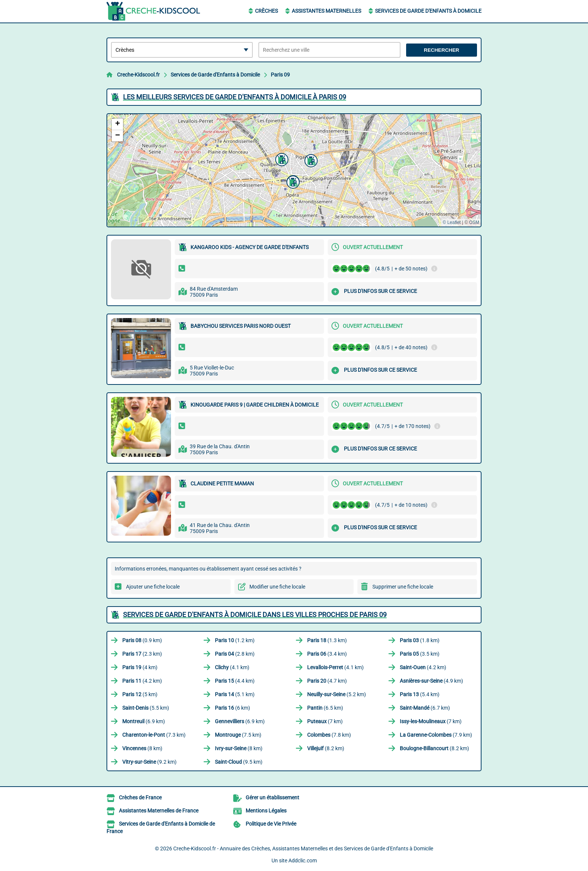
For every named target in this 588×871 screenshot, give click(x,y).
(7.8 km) (329, 735)
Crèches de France (140, 797)
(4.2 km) (423, 667)
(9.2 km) (149, 762)
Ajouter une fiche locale (153, 587)
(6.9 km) (144, 721)
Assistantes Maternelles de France (159, 811)
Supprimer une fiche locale (403, 587)
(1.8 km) (420, 640)
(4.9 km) (431, 681)
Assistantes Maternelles (326, 11)
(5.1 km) (235, 694)
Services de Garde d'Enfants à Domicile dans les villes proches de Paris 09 (255, 615)
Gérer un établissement (272, 797)
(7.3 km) (154, 735)
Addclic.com (303, 860)
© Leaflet (451, 222)
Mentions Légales (266, 811)
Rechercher (441, 50)
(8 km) (142, 748)
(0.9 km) (142, 640)
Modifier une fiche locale (277, 587)
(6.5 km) (325, 708)
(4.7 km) (327, 681)
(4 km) (140, 667)
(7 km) (325, 721)
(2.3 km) (142, 654)
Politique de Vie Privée (271, 824)
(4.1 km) (232, 667)
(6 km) (232, 708)
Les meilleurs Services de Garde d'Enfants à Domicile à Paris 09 (235, 97)
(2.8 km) (235, 654)
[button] (281, 159)
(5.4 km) (420, 694)
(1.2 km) (235, 640)
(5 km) (140, 694)
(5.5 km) (146, 708)
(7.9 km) (436, 735)
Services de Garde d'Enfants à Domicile (428, 11)
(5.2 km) (337, 694)
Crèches (266, 11)
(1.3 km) (327, 640)
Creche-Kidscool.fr (138, 75)
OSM (474, 222)
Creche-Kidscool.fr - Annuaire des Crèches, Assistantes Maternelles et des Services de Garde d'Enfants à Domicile (303, 848)
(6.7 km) (425, 708)
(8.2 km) (326, 748)
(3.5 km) (420, 654)
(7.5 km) (238, 735)
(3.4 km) (327, 654)
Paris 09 (280, 75)
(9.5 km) (239, 762)
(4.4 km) (235, 681)
